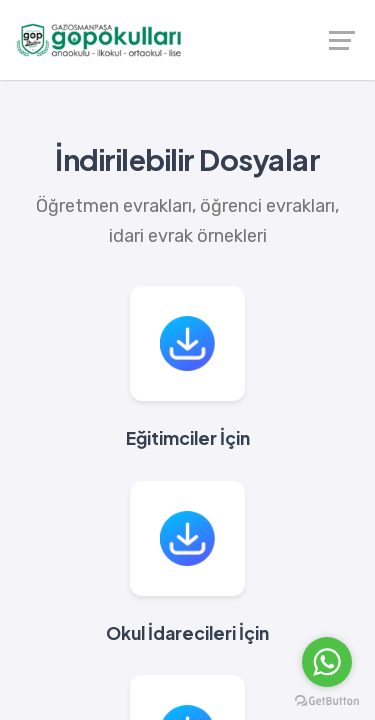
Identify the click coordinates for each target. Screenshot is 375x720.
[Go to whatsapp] (327, 662)
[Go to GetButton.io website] (327, 700)
